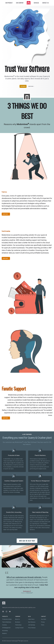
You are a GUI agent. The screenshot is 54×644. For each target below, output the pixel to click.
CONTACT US (45, 3)
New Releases (32, 622)
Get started (23, 86)
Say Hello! (44, 619)
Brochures (18, 622)
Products (5, 616)
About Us (17, 619)
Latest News (31, 619)
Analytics (4, 633)
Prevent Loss (4, 192)
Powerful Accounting (6, 231)
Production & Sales (7, 619)
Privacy (43, 622)
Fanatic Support (14, 388)
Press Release (32, 628)
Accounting (5, 631)
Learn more (31, 86)
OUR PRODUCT (9, 3)
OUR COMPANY (20, 3)
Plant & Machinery (7, 622)
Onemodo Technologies (12, 641)
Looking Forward (19, 628)
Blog (29, 616)
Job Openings (32, 625)
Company (18, 616)
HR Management (6, 628)
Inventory (5, 625)
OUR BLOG (36, 3)
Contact (43, 616)
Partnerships (18, 625)
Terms (43, 625)
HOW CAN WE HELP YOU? (27, 541)
